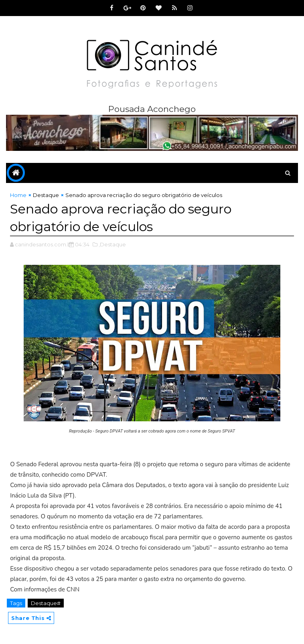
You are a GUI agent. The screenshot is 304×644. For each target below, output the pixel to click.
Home (18, 195)
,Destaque (112, 244)
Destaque (46, 195)
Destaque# (46, 603)
